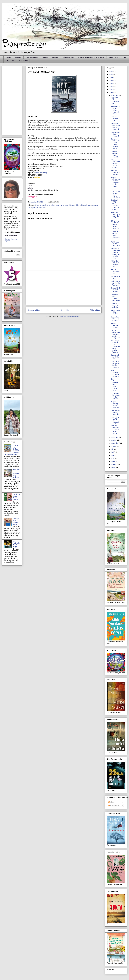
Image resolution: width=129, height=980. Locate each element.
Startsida (8, 57)
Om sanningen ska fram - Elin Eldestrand (115, 193)
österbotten (43, 208)
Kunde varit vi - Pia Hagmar (116, 312)
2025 (111, 74)
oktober (114, 440)
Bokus (30, 186)
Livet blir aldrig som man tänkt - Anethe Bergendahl (116, 334)
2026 (111, 71)
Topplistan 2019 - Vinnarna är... (115, 101)
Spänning (55, 57)
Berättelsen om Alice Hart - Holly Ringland (116, 420)
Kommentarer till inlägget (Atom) (70, 316)
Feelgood (18, 57)
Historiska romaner (32, 57)
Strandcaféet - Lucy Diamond (115, 134)
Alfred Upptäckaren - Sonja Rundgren (116, 373)
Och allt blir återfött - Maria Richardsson (116, 235)
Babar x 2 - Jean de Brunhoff (115, 325)
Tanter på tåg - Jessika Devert (16, 521)
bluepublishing (45, 205)
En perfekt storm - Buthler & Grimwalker (116, 298)
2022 (111, 83)
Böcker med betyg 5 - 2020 (117, 57)
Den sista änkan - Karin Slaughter (115, 154)
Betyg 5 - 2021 (10, 61)
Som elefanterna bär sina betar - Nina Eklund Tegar (116, 385)
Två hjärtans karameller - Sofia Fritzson (115, 396)
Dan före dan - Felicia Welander (115, 412)
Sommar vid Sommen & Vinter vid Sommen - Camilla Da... (115, 253)
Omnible (30, 190)
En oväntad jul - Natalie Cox (116, 357)
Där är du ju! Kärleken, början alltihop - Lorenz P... (115, 225)
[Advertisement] (64, 288)
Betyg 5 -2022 (23, 61)
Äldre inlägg (95, 310)
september (115, 443)
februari (114, 464)
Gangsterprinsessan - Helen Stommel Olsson (115, 110)
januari (114, 467)
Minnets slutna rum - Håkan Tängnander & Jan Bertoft (116, 182)
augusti (114, 446)
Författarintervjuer (68, 57)
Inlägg (111, 802)
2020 (111, 89)
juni (113, 452)
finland (73, 205)
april (113, 458)
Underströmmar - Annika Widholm (116, 283)
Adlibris (30, 188)
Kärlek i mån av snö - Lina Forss (115, 244)
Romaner (45, 57)
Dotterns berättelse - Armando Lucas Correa (116, 430)
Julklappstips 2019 (115, 277)
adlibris (37, 205)
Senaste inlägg (34, 310)
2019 (111, 92)
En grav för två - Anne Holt (115, 271)
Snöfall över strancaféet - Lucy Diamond (115, 126)
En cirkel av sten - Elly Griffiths (115, 319)
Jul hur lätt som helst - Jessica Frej (115, 264)
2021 (111, 86)
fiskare (78, 205)
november (115, 437)
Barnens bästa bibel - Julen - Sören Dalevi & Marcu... (115, 144)
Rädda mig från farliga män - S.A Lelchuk (115, 215)
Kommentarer (114, 805)
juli (112, 449)
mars (113, 461)
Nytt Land (34, 208)
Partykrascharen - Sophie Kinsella (16, 497)
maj (113, 455)
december (115, 95)
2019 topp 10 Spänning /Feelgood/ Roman (91, 57)
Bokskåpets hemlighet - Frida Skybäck (17, 473)
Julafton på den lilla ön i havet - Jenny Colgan (115, 164)
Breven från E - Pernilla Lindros (116, 290)
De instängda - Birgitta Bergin (17, 544)
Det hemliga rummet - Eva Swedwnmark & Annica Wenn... (115, 346)
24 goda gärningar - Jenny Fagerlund (115, 405)
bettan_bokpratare (10, 236)
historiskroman (86, 205)
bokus (53, 205)
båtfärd (67, 205)
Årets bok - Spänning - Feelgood (115, 172)
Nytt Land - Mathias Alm (115, 119)
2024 (111, 77)
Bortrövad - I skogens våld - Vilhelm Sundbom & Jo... (115, 205)
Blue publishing (42, 173)
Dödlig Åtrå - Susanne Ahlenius (115, 305)
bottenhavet (60, 205)
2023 (111, 80)
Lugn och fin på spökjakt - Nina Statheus (116, 365)
